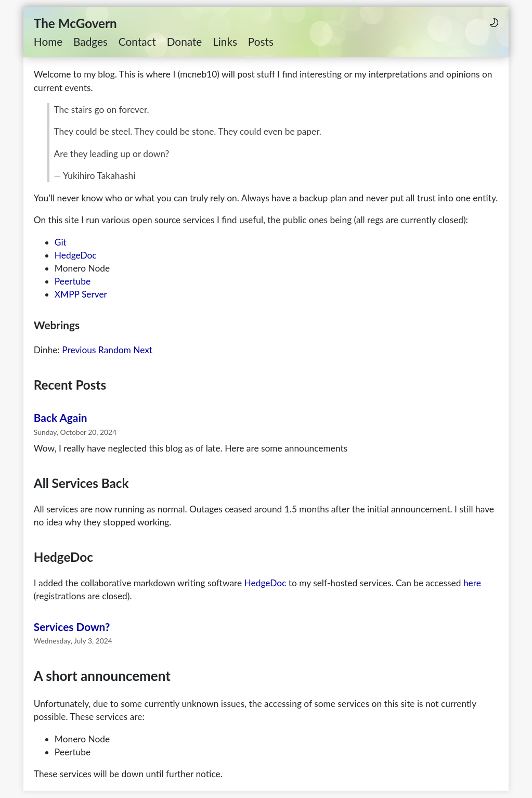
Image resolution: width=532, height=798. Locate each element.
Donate (185, 42)
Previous (79, 350)
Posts (261, 42)
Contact (137, 42)
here (472, 583)
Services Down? (72, 627)
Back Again (61, 417)
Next (143, 350)
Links (225, 42)
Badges (90, 42)
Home (48, 42)
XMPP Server (81, 294)
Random (115, 350)
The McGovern (75, 23)
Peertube (73, 281)
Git (61, 242)
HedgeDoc (76, 255)
